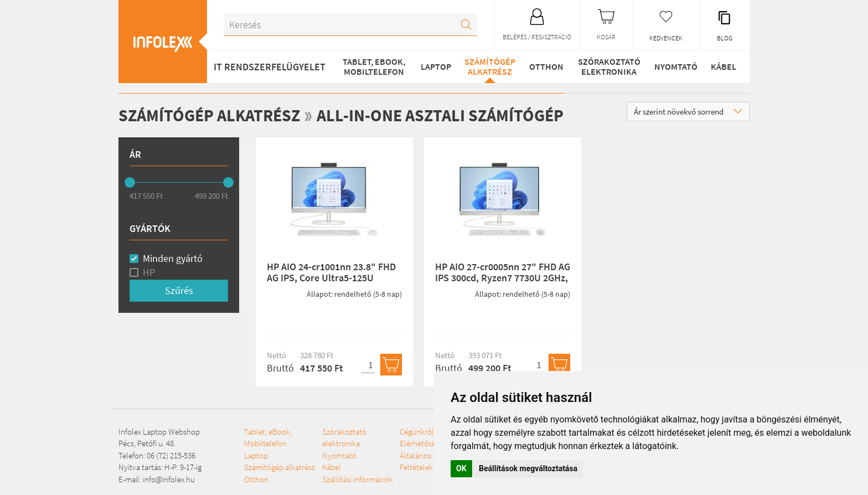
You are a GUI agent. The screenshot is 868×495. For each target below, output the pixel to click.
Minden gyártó (173, 258)
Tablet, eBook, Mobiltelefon (374, 66)
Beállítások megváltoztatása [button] (528, 468)
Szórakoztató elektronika (609, 66)
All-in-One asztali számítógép (440, 115)
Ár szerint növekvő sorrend (688, 112)
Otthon (546, 66)
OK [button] (461, 468)
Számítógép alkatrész (490, 66)
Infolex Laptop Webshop (159, 432)
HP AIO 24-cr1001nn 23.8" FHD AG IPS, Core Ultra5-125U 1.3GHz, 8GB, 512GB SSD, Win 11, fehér (331, 283)
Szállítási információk (358, 479)
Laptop (436, 66)
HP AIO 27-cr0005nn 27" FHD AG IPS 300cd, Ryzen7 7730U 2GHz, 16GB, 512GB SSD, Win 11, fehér (503, 278)
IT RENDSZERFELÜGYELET (270, 67)
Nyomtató (676, 66)
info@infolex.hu (169, 479)
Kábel (724, 66)
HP (149, 272)
